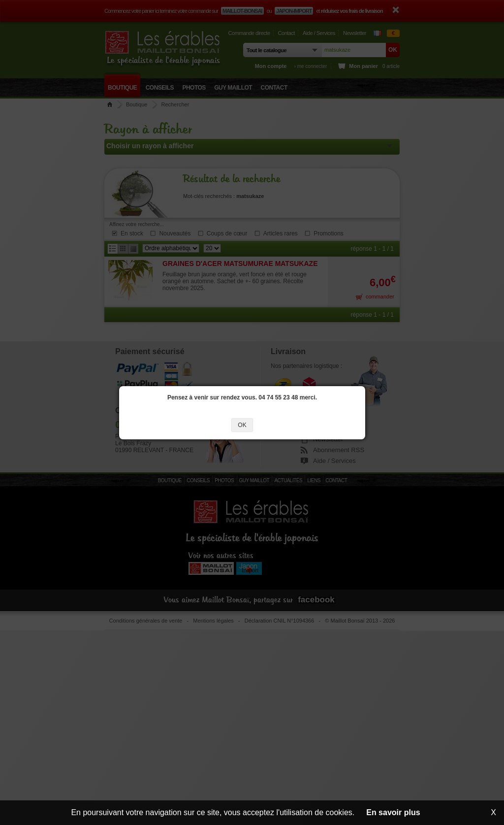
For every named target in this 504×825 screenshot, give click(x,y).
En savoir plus (393, 812)
